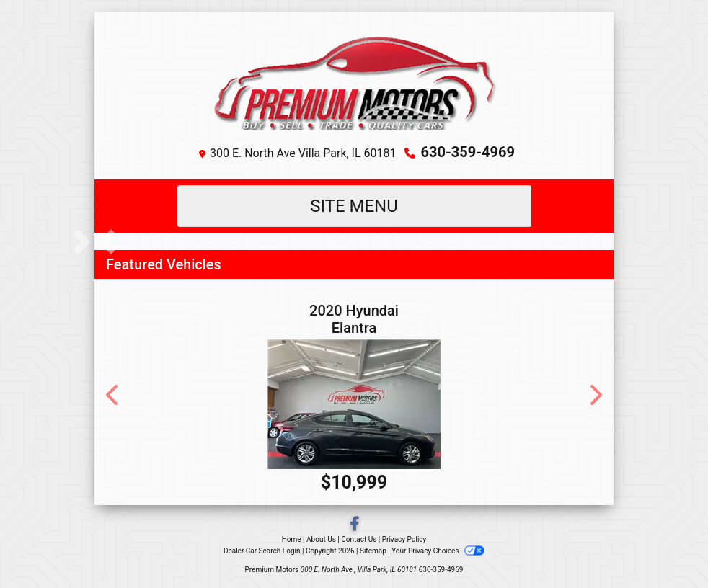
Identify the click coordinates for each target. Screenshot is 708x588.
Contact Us (359, 539)
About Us (321, 539)
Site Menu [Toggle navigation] (354, 206)
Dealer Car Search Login (262, 551)
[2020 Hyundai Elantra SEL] (354, 404)
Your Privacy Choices (438, 551)
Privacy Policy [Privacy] (404, 539)
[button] (107, 241)
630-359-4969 (468, 152)
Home (292, 539)
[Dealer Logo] (354, 80)
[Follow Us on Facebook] (354, 525)
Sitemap (373, 551)
